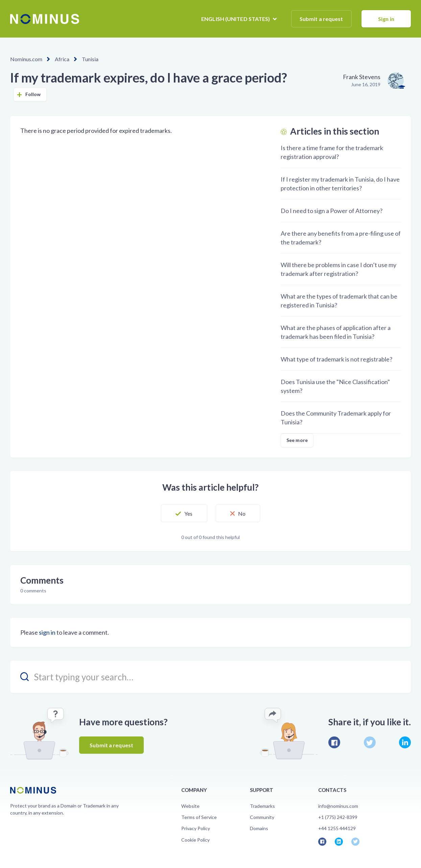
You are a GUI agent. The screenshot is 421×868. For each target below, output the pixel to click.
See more (297, 440)
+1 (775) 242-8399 (338, 817)
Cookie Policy (195, 840)
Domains (259, 828)
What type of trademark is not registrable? (336, 359)
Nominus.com (26, 59)
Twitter (370, 742)
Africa (62, 59)
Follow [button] (33, 94)
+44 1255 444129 (337, 828)
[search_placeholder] (210, 677)
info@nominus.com (338, 806)
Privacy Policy (196, 828)
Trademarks (262, 806)
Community (262, 817)
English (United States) (236, 19)
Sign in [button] (386, 19)
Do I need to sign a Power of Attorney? (332, 211)
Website (190, 806)
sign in (47, 632)
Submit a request (321, 19)
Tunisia (90, 59)
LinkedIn (405, 742)
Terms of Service (199, 817)
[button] (184, 513)
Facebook (334, 742)
